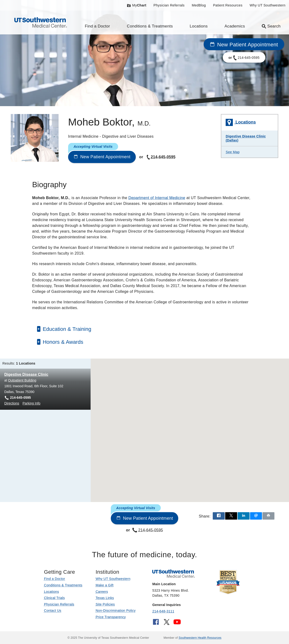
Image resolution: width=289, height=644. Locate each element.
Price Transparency (111, 617)
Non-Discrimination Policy (116, 611)
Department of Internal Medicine (157, 198)
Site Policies (105, 604)
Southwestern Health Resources (200, 638)
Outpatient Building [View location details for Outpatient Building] (22, 380)
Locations (199, 26)
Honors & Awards (63, 342)
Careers (102, 592)
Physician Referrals (169, 5)
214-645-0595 (161, 157)
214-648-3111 (163, 611)
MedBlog (199, 5)
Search (271, 26)
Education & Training (67, 329)
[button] (194, 429)
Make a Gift (105, 585)
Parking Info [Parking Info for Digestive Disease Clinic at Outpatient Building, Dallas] (31, 403)
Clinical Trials (54, 598)
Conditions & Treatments (150, 26)
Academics (235, 26)
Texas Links (105, 598)
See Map (233, 152)
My (136, 5)
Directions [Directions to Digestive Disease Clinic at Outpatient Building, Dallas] (12, 403)
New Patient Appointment (244, 45)
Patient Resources (228, 5)
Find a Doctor (97, 26)
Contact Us (53, 611)
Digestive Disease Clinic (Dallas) (246, 138)
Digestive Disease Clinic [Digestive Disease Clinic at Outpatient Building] (26, 374)
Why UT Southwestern (267, 5)
